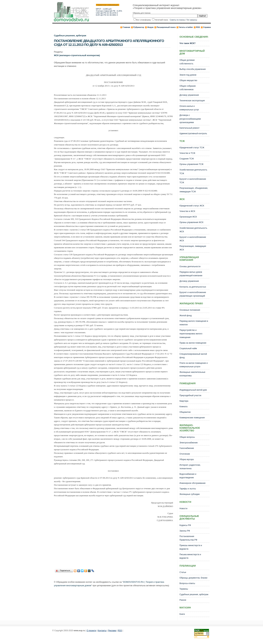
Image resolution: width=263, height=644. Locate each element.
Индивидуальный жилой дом (193, 390)
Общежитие (185, 412)
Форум (150, 27)
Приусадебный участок (190, 395)
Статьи (183, 572)
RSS (198, 27)
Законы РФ (185, 531)
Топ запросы (192, 20)
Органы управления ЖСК (191, 222)
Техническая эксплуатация (192, 101)
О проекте (91, 631)
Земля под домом (188, 75)
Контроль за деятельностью (193, 287)
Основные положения (190, 310)
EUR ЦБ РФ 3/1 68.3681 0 (107, 15)
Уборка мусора (187, 459)
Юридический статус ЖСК (192, 206)
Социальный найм (188, 348)
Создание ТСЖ (187, 159)
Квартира (184, 401)
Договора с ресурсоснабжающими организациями (190, 119)
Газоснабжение (187, 448)
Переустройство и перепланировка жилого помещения (191, 334)
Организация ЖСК (188, 217)
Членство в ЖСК (187, 211)
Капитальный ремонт (189, 128)
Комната (183, 407)
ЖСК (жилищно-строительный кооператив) (77, 55)
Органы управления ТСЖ (191, 164)
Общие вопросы (187, 437)
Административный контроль (193, 134)
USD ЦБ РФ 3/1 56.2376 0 (107, 13)
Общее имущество (188, 80)
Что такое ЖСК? (188, 43)
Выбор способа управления (193, 69)
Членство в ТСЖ (187, 153)
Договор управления (189, 95)
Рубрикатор (139, 27)
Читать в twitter (186, 27)
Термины (184, 589)
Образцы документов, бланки (193, 578)
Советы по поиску (177, 20)
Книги (182, 614)
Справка (207, 27)
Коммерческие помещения (192, 418)
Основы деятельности (190, 267)
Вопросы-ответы (187, 583)
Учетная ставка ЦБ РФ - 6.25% (109, 11)
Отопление (185, 454)
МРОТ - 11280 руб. (104, 9)
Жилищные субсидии (190, 494)
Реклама (112, 631)
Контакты (102, 631)
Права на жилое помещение (193, 343)
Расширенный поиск (166, 27)
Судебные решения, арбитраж (70, 36)
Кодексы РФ (185, 525)
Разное (183, 600)
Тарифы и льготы (188, 489)
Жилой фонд (186, 316)
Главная (126, 27)
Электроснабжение (189, 443)
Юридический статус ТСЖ (192, 148)
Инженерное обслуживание (192, 483)
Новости (183, 508)
